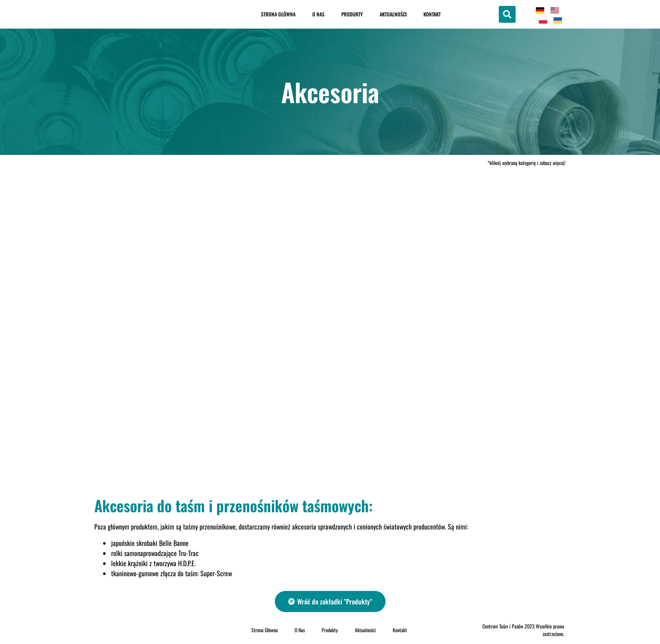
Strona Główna (278, 14)
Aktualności (393, 14)
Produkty (352, 14)
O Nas (318, 14)
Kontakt (432, 14)
